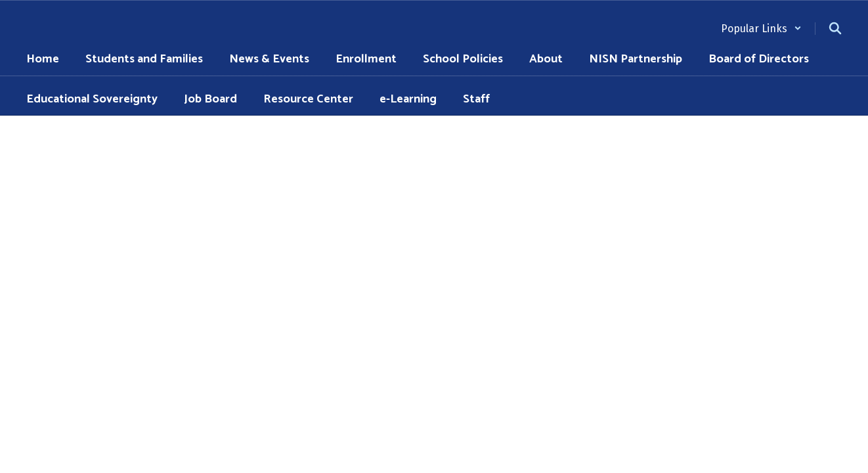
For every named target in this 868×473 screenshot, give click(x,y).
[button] (761, 29)
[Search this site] (835, 28)
